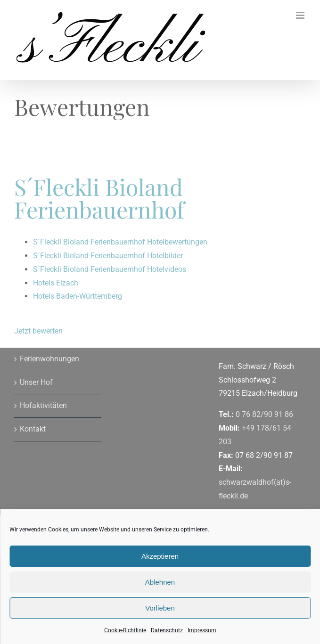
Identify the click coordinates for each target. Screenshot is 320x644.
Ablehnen (160, 582)
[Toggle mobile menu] (301, 15)
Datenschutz (167, 630)
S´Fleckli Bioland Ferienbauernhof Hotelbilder (108, 256)
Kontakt (33, 429)
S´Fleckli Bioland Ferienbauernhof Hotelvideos (110, 269)
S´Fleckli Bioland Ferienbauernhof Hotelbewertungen (120, 242)
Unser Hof (36, 382)
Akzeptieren (160, 556)
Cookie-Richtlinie (125, 630)
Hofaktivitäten (43, 405)
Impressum (202, 630)
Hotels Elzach (56, 283)
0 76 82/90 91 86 (264, 414)
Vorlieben (160, 608)
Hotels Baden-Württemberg (78, 296)
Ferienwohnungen (49, 359)
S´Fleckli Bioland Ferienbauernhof (99, 198)
